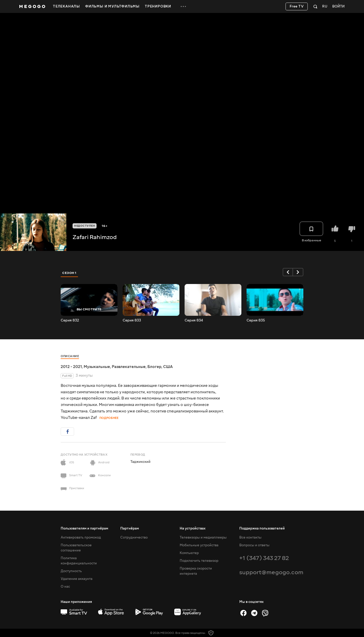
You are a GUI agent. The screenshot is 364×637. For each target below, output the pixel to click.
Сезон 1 (69, 273)
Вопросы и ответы (254, 545)
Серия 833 (132, 320)
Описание (70, 356)
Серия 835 (256, 320)
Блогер (154, 367)
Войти (338, 7)
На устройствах (193, 528)
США (168, 367)
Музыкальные (97, 367)
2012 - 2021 (71, 367)
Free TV (297, 6)
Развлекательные (129, 367)
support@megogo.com (271, 572)
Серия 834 (194, 320)
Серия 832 (70, 320)
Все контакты (250, 538)
